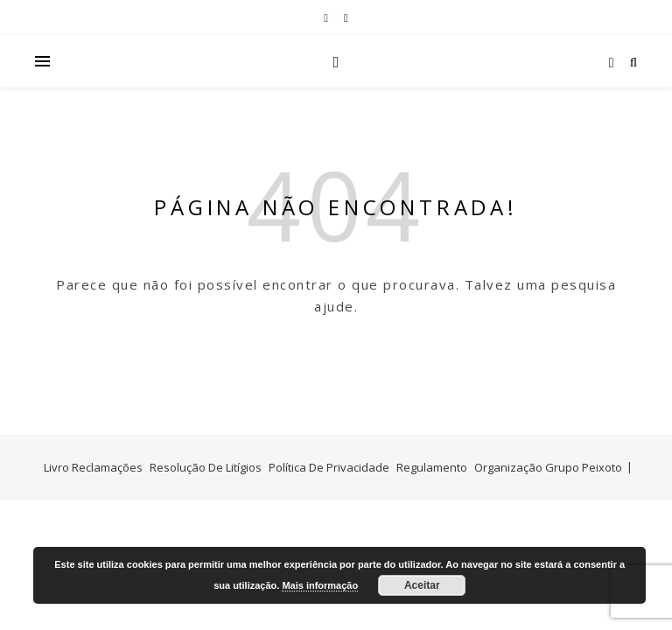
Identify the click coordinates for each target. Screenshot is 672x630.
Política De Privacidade (329, 467)
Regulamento (432, 467)
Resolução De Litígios (206, 467)
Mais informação (320, 585)
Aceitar (422, 585)
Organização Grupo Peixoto (548, 467)
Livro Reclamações (93, 467)
